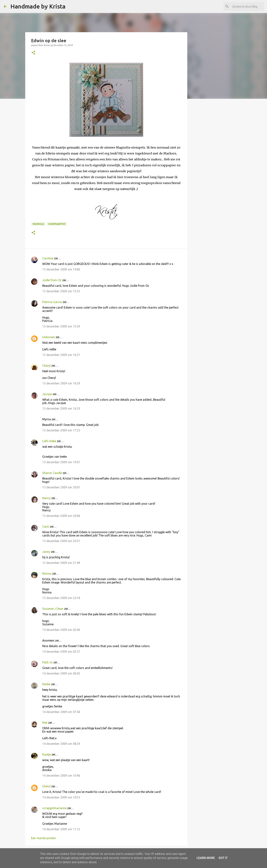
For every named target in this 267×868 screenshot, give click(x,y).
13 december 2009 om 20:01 (61, 487)
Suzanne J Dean (53, 609)
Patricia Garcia (52, 302)
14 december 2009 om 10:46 (61, 776)
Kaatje (47, 754)
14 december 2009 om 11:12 (61, 829)
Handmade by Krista (38, 6)
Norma (47, 573)
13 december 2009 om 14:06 (61, 269)
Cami (46, 526)
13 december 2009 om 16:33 (61, 408)
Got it (223, 858)
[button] (33, 53)
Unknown (49, 337)
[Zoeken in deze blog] (245, 6)
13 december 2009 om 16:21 (61, 355)
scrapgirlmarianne (54, 808)
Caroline (48, 258)
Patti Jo (47, 662)
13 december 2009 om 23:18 (61, 598)
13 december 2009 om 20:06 (61, 516)
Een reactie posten (43, 838)
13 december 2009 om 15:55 (61, 291)
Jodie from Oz (52, 280)
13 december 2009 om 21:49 (61, 563)
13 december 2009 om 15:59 (61, 326)
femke (46, 684)
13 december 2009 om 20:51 (61, 541)
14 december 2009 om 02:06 (61, 630)
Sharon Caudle (52, 473)
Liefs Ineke (49, 441)
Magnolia (38, 224)
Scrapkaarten (57, 224)
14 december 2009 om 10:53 (61, 797)
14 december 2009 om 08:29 (61, 744)
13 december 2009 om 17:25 (61, 430)
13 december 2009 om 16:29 (61, 383)
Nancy (46, 498)
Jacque (47, 394)
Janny (46, 552)
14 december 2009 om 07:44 (61, 712)
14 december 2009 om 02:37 (61, 652)
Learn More (206, 858)
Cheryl (46, 366)
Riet (45, 723)
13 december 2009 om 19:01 (61, 462)
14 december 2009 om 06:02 (61, 673)
